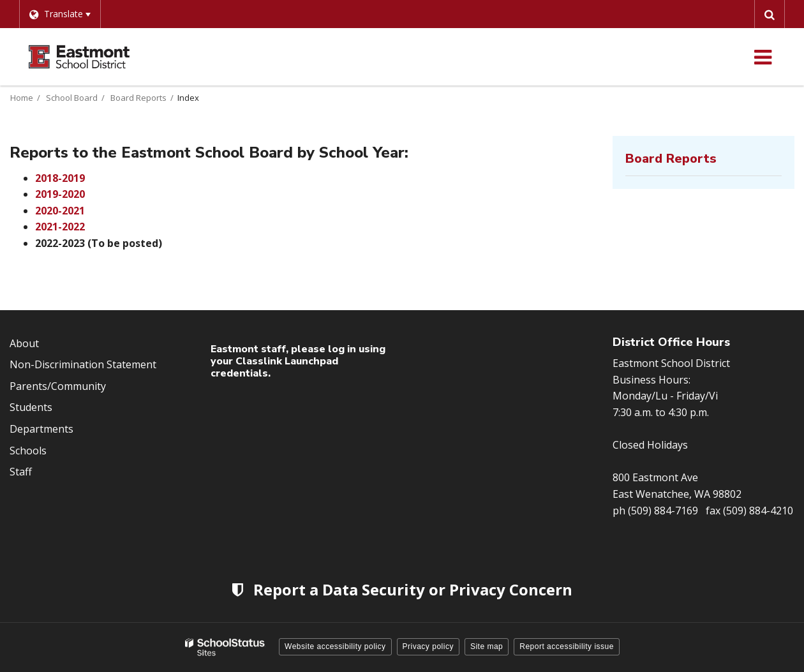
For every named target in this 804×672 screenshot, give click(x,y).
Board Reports (138, 98)
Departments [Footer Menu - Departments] (41, 429)
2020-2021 (60, 211)
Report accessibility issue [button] (567, 646)
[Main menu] (763, 57)
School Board (72, 98)
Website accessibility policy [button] (335, 646)
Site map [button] (487, 646)
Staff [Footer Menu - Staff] (21, 472)
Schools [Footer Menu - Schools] (28, 451)
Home (22, 98)
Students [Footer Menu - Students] (31, 407)
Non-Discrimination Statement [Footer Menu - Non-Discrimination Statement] (83, 364)
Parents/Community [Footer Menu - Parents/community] (58, 386)
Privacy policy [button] (428, 646)
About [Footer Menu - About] (24, 343)
